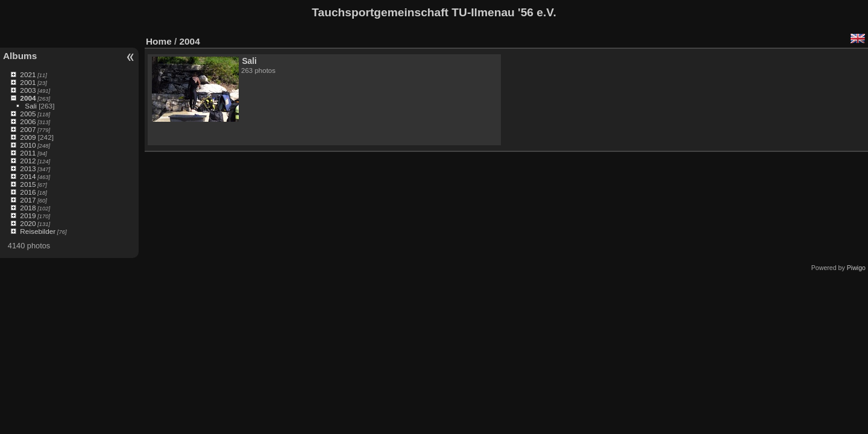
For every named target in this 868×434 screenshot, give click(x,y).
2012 (28, 161)
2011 (28, 153)
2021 (28, 74)
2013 (28, 168)
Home (159, 41)
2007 (28, 129)
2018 (28, 208)
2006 (28, 121)
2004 (28, 98)
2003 (28, 90)
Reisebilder (38, 231)
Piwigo (856, 268)
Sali (31, 106)
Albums (20, 56)
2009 (28, 137)
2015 (28, 184)
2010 (28, 145)
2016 (28, 192)
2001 (28, 82)
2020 (28, 223)
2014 (28, 176)
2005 (28, 114)
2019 (28, 215)
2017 (28, 200)
